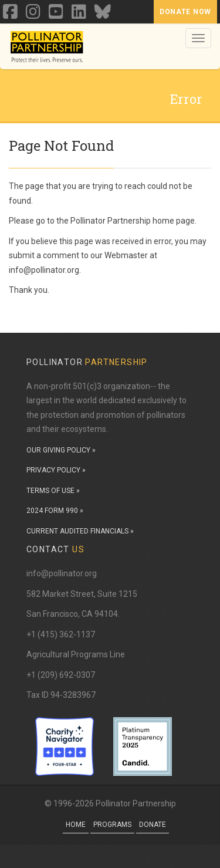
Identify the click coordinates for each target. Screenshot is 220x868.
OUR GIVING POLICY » (61, 450)
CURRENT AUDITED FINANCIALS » (80, 531)
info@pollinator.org (62, 573)
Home (76, 825)
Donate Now (185, 12)
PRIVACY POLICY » (56, 470)
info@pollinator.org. (45, 270)
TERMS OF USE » (53, 491)
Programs (112, 825)
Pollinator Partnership (111, 221)
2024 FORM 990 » (55, 511)
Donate (153, 825)
